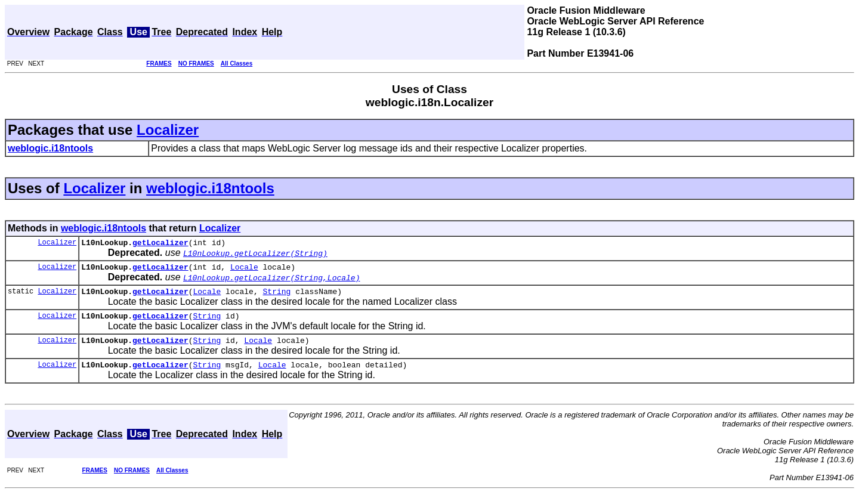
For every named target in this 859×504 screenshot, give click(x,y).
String (276, 296)
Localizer (168, 130)
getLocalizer (160, 244)
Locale (244, 270)
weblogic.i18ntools (210, 188)
